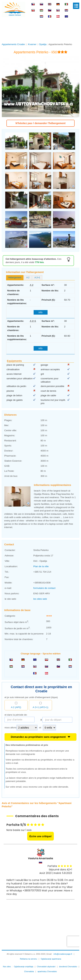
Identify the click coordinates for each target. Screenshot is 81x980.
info (40, 312)
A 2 (28, 278)
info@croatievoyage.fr (63, 954)
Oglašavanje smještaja (24, 967)
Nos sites (7, 967)
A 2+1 (37, 278)
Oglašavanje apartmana (51, 959)
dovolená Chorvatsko (68, 967)
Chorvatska (29, 971)
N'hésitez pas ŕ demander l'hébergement (40, 123)
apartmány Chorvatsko (47, 971)
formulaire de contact (44, 588)
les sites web (40, 599)
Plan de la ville (41, 566)
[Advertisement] (41, 28)
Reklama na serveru (28, 959)
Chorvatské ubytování (46, 967)
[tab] (15, 278)
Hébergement (15, 278)
